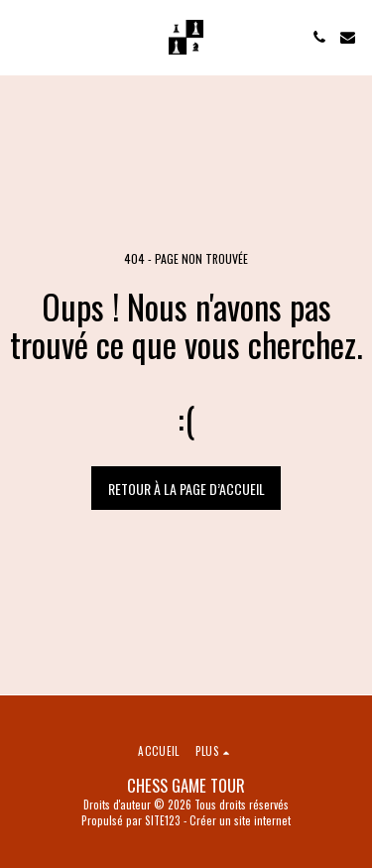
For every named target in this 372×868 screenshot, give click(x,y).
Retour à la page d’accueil (186, 489)
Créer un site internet (240, 820)
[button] (22, 37)
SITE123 (163, 820)
